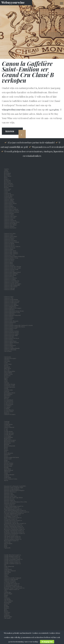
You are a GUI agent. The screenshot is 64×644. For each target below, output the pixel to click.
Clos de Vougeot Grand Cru (12, 589)
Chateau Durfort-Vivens (11, 258)
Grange (6, 388)
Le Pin (6, 430)
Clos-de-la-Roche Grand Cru (12, 538)
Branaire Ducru (9, 185)
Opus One (7, 604)
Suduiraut (7, 472)
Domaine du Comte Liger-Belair (13, 497)
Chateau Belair (8, 205)
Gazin (6, 381)
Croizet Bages (8, 364)
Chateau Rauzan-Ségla (11, 335)
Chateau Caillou (9, 215)
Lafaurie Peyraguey (10, 414)
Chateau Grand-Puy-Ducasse (13, 266)
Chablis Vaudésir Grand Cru (12, 563)
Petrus (6, 456)
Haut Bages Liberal (10, 393)
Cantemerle (8, 193)
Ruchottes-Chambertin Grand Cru (14, 532)
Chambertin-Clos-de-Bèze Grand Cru (15, 523)
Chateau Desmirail (10, 248)
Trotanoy (7, 476)
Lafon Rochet (8, 569)
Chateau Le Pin (9, 298)
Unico (6, 597)
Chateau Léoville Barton (11, 299)
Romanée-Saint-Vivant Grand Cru (14, 588)
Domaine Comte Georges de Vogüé (14, 487)
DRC (5, 565)
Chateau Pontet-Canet (11, 328)
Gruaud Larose (9, 390)
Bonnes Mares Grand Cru (11, 541)
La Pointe (7, 409)
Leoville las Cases (9, 433)
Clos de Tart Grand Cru (11, 535)
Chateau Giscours (9, 265)
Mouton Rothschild (10, 446)
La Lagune (8, 407)
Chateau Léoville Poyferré (11, 302)
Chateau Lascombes (10, 581)
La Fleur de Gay (9, 403)
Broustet (7, 188)
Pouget (6, 460)
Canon (6, 192)
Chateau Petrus (9, 324)
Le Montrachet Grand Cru (12, 508)
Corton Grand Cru (9, 505)
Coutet (6, 363)
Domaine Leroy (9, 493)
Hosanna (7, 397)
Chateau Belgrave (9, 206)
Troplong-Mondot (9, 475)
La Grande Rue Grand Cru (12, 584)
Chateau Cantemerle (10, 221)
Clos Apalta (7, 618)
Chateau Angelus (9, 199)
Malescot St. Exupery (10, 440)
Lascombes (7, 426)
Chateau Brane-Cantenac (12, 212)
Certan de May (9, 196)
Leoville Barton (9, 431)
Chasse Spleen (8, 198)
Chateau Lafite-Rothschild (12, 285)
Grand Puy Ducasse (10, 384)
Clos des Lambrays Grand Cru (13, 539)
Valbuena (7, 598)
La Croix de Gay (9, 401)
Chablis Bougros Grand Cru (12, 556)
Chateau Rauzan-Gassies (11, 334)
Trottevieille (8, 477)
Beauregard (8, 173)
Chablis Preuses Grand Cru (12, 561)
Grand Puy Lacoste (10, 386)
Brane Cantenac (9, 186)
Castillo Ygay (8, 592)
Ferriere (7, 377)
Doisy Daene (8, 368)
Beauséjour (7, 175)
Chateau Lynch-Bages (10, 304)
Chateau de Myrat (9, 245)
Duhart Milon (8, 373)
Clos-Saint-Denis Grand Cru (12, 536)
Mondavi (7, 608)
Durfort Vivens (9, 374)
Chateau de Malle (9, 244)
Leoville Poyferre (9, 434)
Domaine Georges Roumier (12, 489)
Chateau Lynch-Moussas (11, 305)
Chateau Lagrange (9, 288)
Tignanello (7, 548)
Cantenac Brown (9, 195)
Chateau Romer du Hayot (11, 338)
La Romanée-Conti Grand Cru (13, 586)
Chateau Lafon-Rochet (11, 287)
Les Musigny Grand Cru (11, 516)
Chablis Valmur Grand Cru (12, 562)
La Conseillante (9, 400)
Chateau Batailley (9, 202)
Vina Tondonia (8, 601)
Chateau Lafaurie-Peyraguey (13, 284)
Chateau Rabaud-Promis (11, 332)
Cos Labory (8, 361)
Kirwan (7, 398)
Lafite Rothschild (9, 566)
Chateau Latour (9, 297)
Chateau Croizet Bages (10, 236)
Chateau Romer (9, 340)
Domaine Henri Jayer (10, 492)
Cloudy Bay (7, 542)
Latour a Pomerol (9, 427)
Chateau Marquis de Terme (12, 312)
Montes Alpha (8, 617)
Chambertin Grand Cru (11, 522)
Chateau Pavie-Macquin (11, 321)
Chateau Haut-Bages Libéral (12, 272)
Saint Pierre (8, 469)
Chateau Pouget (9, 330)
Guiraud (7, 391)
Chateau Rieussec (9, 337)
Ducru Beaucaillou (10, 371)
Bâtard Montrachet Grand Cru (13, 509)
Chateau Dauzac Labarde (12, 242)
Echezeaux (8, 376)
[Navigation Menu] (62, 3)
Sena (5, 609)
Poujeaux (7, 462)
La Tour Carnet (9, 411)
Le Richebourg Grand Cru (12, 585)
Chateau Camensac (10, 218)
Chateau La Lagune (10, 279)
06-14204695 (52, 110)
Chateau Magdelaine (10, 307)
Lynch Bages (8, 436)
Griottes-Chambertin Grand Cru (14, 526)
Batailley (7, 172)
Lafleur (7, 568)
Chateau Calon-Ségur (10, 216)
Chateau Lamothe (9, 289)
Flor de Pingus (8, 594)
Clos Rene (7, 360)
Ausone (6, 170)
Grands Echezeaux (10, 387)
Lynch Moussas (9, 437)
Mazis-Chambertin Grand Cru (13, 525)
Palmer (7, 450)
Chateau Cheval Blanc (11, 223)
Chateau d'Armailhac (10, 241)
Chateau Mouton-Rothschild (12, 315)
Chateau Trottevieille (10, 350)
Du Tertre (7, 370)
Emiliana (7, 615)
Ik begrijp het (47, 642)
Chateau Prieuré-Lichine (11, 331)
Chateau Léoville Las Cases (12, 301)
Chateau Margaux (10, 310)
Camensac (7, 190)
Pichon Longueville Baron (12, 457)
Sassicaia (7, 413)
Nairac (6, 447)
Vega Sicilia (8, 599)
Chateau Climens (9, 226)
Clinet (6, 575)
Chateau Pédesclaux (10, 322)
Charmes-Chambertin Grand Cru (14, 528)
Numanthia (8, 602)
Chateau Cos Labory (10, 233)
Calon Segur (8, 189)
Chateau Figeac (9, 262)
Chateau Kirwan (9, 277)
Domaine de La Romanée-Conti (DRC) (15, 486)
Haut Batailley (9, 394)
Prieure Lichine (9, 463)
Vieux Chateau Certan (11, 479)
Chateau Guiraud (9, 271)
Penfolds (6, 607)
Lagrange (7, 421)
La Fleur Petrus (9, 404)
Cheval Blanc (8, 351)
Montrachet (8, 443)
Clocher (7, 576)
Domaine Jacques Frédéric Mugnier (14, 490)
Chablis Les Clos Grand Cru (12, 558)
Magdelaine (7, 439)
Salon (6, 545)
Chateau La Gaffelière (10, 278)
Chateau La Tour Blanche (12, 281)
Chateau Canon (9, 219)
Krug (5, 546)
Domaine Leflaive (9, 495)
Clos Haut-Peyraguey (10, 358)
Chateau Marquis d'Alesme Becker (14, 311)
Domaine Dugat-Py (10, 500)
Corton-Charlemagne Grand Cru (14, 506)
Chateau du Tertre (9, 255)
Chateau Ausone (9, 200)
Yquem (6, 480)
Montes (6, 611)
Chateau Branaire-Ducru (11, 211)
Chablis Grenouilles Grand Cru (13, 559)
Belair (6, 178)
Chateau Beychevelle (10, 208)
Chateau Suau (8, 344)
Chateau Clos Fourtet (10, 228)
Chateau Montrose (9, 314)
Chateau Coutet (9, 235)
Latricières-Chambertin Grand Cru (14, 533)
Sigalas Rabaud (9, 470)
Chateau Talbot (9, 347)
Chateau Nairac (9, 317)
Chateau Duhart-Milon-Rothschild (14, 256)
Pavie (6, 452)
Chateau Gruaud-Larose (11, 269)
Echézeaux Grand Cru (11, 519)
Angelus (6, 169)
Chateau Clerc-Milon (10, 225)
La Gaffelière (8, 406)
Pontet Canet (8, 459)
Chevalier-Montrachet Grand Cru (14, 513)
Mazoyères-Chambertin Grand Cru (14, 529)
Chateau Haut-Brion (10, 275)
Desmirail (7, 367)
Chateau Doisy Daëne (10, 251)
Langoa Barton (9, 424)
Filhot (6, 380)
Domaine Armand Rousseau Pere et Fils (15, 502)
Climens (7, 574)
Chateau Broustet (9, 213)
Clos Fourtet (7, 357)
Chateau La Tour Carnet (11, 282)
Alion (6, 591)
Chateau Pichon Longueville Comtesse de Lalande (18, 325)
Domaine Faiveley (9, 499)
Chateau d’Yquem (9, 238)
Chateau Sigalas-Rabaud (11, 343)
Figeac (6, 378)
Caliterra (7, 614)
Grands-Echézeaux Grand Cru (13, 520)
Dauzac (6, 365)
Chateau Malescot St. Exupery (13, 308)
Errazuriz (7, 612)
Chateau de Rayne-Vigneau (12, 246)
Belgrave (7, 179)
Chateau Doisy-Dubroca (11, 252)
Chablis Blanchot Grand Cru (12, 555)
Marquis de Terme (10, 442)
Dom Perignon (8, 543)
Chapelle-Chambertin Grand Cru (14, 530)
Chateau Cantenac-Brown (12, 222)
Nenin (6, 449)
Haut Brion (8, 396)
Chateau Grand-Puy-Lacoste (12, 268)
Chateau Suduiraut (10, 345)
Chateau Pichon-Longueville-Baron (14, 327)
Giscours (7, 383)
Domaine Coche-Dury (11, 496)
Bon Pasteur (8, 182)
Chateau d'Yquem (9, 259)
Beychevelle (8, 180)
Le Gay (6, 429)
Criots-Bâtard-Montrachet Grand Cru (15, 510)
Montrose (7, 444)
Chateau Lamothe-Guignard (12, 578)
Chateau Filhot (8, 264)
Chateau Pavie (8, 320)
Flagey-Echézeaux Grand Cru (13, 518)
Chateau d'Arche (9, 239)
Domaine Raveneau (10, 503)
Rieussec (7, 467)
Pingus (6, 595)
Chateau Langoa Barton (11, 579)
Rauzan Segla (8, 466)
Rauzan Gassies (9, 464)
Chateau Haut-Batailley (11, 274)
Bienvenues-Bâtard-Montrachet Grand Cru (17, 512)
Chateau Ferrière (9, 261)
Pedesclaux (8, 454)
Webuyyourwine (13, 2)
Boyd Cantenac (9, 183)
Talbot (6, 473)
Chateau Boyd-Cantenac (11, 209)
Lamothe (7, 423)
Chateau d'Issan (9, 249)
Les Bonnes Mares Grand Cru (12, 515)
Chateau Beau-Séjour (10, 203)
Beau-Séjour (8, 176)
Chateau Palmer (9, 318)
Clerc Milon (8, 572)
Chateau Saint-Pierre (10, 341)
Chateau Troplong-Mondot (12, 348)
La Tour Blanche (9, 410)
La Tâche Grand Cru (10, 582)
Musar (6, 605)
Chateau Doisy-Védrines (11, 254)
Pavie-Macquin (9, 453)
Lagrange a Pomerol (10, 571)
